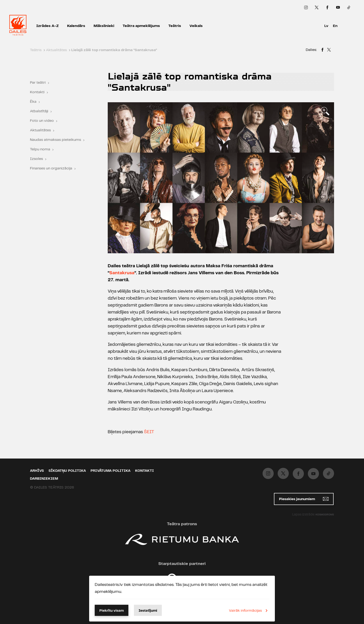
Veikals (196, 26)
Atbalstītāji (39, 111)
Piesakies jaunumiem (304, 499)
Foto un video (42, 121)
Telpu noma (40, 149)
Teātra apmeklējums (141, 26)
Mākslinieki (104, 26)
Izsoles (36, 159)
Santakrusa (122, 273)
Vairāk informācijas (249, 611)
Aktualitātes (40, 130)
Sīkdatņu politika (67, 471)
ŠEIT (149, 432)
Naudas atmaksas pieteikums (55, 140)
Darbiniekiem (44, 479)
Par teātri (38, 83)
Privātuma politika (110, 471)
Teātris (175, 26)
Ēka (33, 102)
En (335, 26)
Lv (326, 26)
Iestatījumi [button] (148, 611)
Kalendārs (76, 26)
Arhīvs (37, 471)
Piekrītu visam (112, 611)
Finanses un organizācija (51, 168)
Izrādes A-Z (47, 26)
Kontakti (37, 92)
